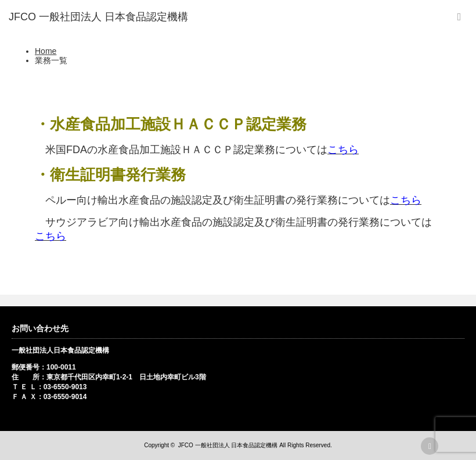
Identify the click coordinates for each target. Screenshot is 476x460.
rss (430, 446)
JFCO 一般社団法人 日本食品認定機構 (228, 445)
